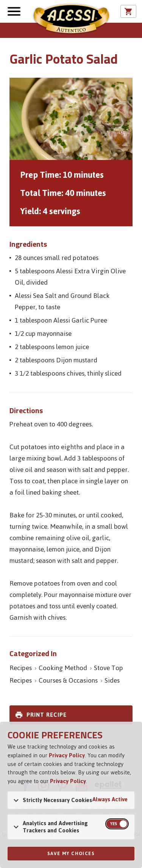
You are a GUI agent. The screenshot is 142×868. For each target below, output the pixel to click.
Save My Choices (71, 854)
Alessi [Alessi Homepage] (71, 20)
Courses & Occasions (68, 680)
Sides (112, 680)
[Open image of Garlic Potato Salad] (71, 119)
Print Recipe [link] (47, 715)
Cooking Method (63, 668)
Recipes (21, 668)
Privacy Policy (67, 755)
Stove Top (108, 668)
